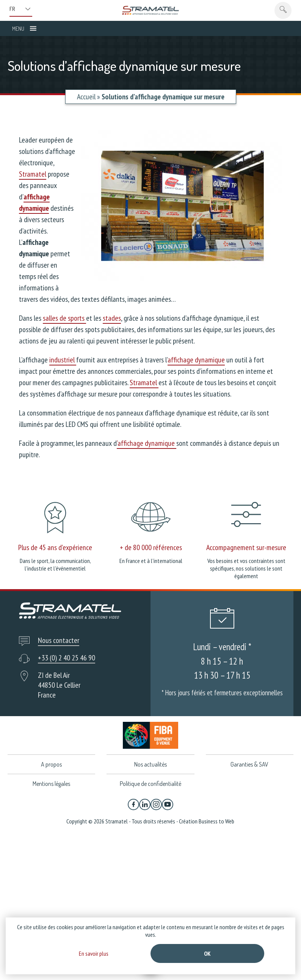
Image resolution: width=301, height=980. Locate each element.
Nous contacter (59, 640)
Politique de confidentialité (150, 784)
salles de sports (64, 318)
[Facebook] (133, 804)
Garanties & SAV (249, 764)
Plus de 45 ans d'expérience (55, 547)
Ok (207, 953)
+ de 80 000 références (151, 547)
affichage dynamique (196, 360)
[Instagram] (156, 804)
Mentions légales (51, 784)
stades (112, 318)
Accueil (86, 97)
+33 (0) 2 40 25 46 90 (67, 658)
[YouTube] (168, 804)
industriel (63, 360)
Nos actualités (150, 764)
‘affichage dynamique (147, 443)
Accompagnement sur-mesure (246, 547)
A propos (51, 764)
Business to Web (216, 821)
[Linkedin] (145, 804)
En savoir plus (94, 953)
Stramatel (33, 174)
